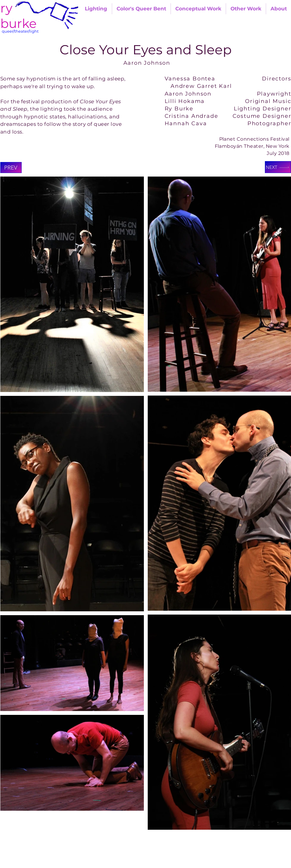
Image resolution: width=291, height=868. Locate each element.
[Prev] (11, 168)
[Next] (278, 167)
